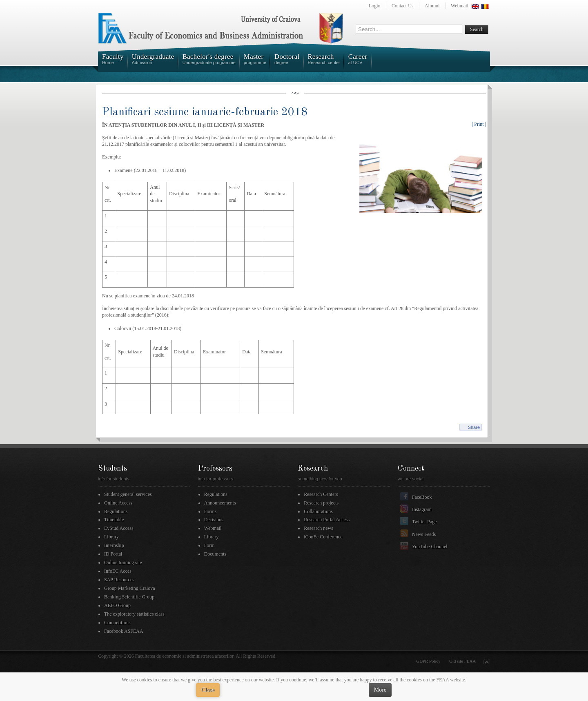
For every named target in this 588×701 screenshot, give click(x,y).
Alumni (432, 6)
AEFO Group (117, 605)
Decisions (214, 520)
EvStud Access (119, 528)
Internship (114, 545)
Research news (318, 528)
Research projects (321, 503)
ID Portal (113, 554)
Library (111, 537)
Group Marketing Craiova (130, 588)
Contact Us (403, 6)
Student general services (128, 494)
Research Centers (321, 494)
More (380, 690)
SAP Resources (119, 580)
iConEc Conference (323, 537)
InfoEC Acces (118, 571)
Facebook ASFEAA (124, 631)
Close (208, 690)
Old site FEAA (462, 661)
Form (209, 545)
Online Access (118, 503)
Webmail (460, 6)
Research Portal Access (327, 520)
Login (375, 6)
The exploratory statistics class (134, 614)
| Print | (479, 124)
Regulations (116, 511)
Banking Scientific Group (129, 597)
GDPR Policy (429, 661)
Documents (215, 554)
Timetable (114, 520)
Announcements (220, 503)
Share (474, 427)
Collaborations (318, 511)
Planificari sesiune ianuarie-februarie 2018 (205, 112)
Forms (210, 511)
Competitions (117, 623)
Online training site (123, 563)
